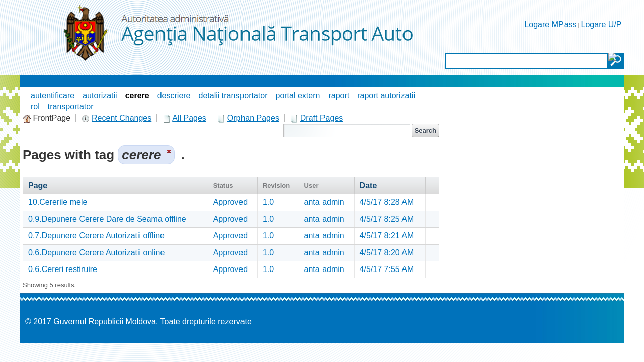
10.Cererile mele (58, 202)
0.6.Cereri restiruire (63, 269)
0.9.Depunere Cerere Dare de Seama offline (107, 219)
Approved (231, 202)
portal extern (298, 95)
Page (38, 185)
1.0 (268, 202)
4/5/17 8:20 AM (387, 253)
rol (35, 106)
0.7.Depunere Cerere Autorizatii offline (96, 236)
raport (339, 95)
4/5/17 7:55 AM (387, 269)
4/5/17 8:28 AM (387, 202)
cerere (137, 95)
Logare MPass (550, 24)
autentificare (53, 95)
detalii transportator (233, 95)
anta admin (324, 202)
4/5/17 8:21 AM (387, 236)
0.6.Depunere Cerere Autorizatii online (96, 253)
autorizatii (100, 95)
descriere (174, 95)
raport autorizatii (386, 95)
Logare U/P (601, 24)
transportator (71, 106)
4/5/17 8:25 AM (387, 219)
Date (369, 185)
